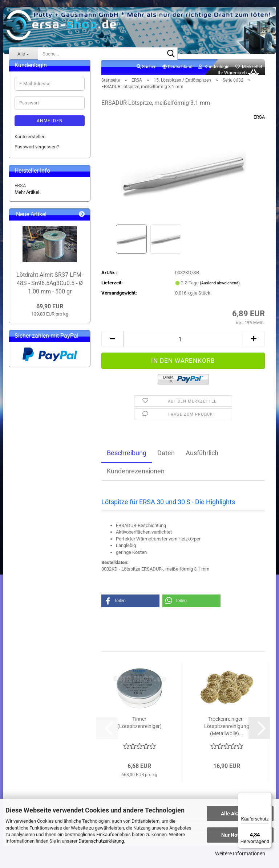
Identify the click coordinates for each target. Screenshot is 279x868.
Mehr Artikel (27, 200)
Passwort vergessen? (37, 155)
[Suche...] (23, 54)
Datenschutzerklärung (101, 841)
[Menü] (267, 797)
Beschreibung (127, 461)
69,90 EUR (50, 314)
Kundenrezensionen (136, 479)
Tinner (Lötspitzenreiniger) (139, 731)
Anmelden (50, 129)
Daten (166, 461)
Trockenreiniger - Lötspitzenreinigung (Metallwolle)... (227, 734)
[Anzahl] (183, 347)
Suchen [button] (147, 75)
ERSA (259, 125)
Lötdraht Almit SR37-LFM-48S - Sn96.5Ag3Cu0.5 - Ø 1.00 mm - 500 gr (50, 291)
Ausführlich (202, 461)
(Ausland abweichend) (220, 291)
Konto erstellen (30, 145)
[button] (177, 75)
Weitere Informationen (240, 853)
